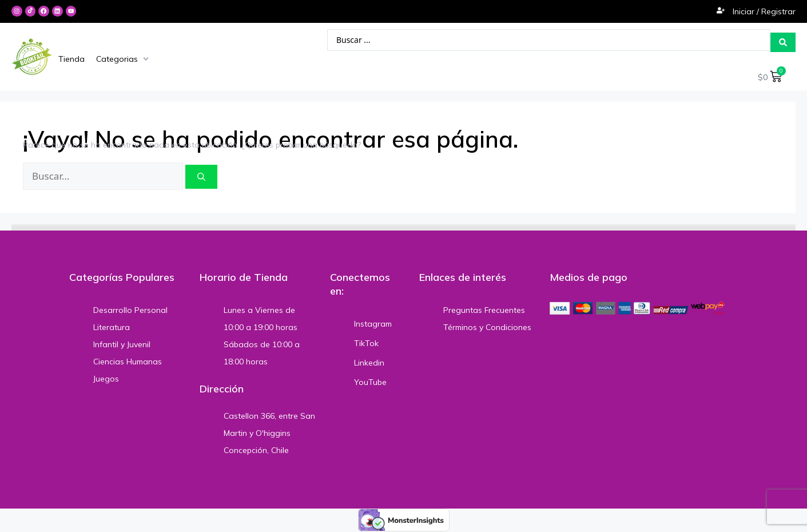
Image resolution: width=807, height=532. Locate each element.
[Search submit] (783, 39)
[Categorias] (124, 58)
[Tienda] (71, 58)
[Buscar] (201, 175)
